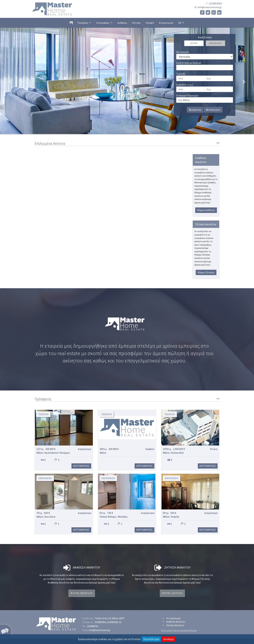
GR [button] (181, 23)
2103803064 (215, 3)
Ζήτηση (136, 23)
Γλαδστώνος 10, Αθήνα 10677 (110, 618)
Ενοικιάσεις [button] (104, 23)
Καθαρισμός (213, 110)
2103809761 (93, 626)
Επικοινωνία (166, 23)
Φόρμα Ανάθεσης (206, 210)
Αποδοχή (168, 639)
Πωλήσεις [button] (85, 23)
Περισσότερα (151, 639)
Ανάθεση (122, 23)
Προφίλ (150, 23)
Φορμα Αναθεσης (82, 593)
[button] (19, 81)
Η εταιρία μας (173, 618)
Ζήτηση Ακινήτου (175, 625)
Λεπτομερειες (81, 466)
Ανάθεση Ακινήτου (176, 622)
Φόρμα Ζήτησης (206, 272)
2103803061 (114, 622)
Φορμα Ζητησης (172, 593)
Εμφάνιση (195, 110)
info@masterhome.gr (210, 7)
